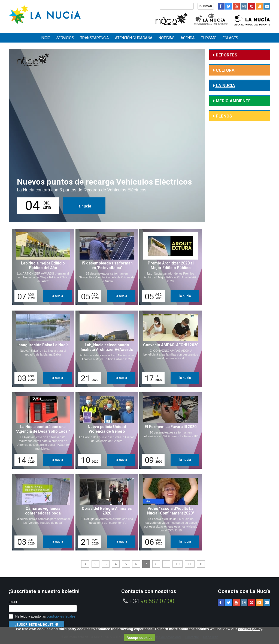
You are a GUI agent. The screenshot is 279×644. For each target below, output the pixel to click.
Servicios (65, 38)
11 (190, 564)
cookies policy (250, 629)
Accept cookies (139, 638)
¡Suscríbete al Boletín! (37, 625)
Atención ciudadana (134, 38)
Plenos (223, 116)
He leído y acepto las (45, 616)
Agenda (188, 38)
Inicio (46, 38)
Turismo (209, 38)
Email (13, 602)
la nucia (84, 206)
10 (177, 564)
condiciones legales (61, 616)
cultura (225, 70)
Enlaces (230, 38)
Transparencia (95, 38)
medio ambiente (233, 101)
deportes (226, 55)
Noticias (166, 38)
